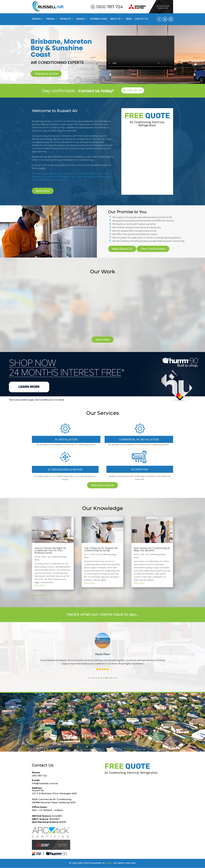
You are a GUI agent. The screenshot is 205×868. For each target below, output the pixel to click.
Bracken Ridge (128, 716)
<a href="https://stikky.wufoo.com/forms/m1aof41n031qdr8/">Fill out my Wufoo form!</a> (147, 161)
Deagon (110, 720)
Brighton (100, 720)
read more (40, 585)
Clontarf (71, 724)
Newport (81, 724)
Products (65, 19)
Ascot (88, 716)
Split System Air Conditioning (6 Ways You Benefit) (152, 549)
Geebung (78, 716)
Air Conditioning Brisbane (46, 174)
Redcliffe (146, 720)
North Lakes (66, 720)
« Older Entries (40, 595)
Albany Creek (112, 716)
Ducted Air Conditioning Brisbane (82, 174)
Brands (81, 19)
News (129, 19)
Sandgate (88, 720)
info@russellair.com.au (45, 783)
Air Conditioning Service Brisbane (51, 180)
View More (102, 340)
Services (36, 19)
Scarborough (58, 724)
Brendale (134, 720)
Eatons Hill (122, 720)
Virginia (142, 716)
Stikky (109, 863)
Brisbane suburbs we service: (103, 700)
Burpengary (94, 724)
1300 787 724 (109, 7)
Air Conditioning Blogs (57, 557)
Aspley (55, 716)
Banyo (78, 720)
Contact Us (141, 19)
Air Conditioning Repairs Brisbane (90, 177)
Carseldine (66, 716)
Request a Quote (46, 74)
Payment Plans (99, 19)
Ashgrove (98, 716)
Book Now (43, 191)
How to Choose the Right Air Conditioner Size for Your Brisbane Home (50, 550)
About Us (115, 19)
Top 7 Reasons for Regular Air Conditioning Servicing (101, 549)
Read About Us (122, 249)
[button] (89, 678)
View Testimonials (153, 249)
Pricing (50, 19)
